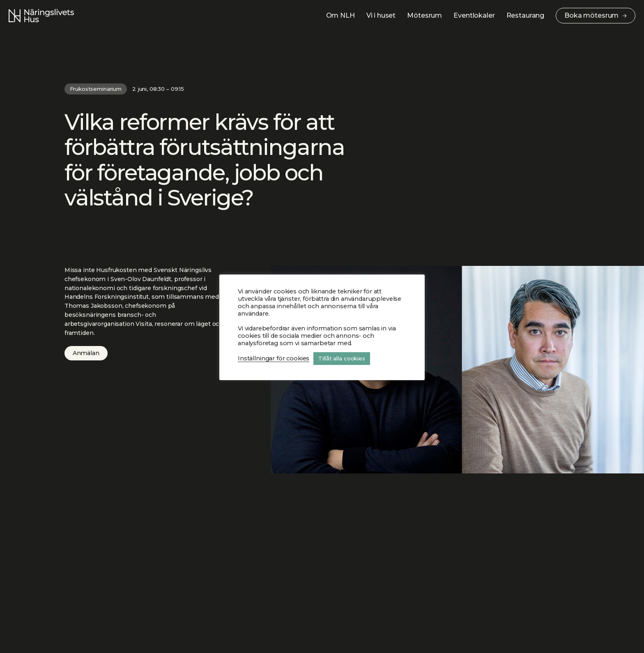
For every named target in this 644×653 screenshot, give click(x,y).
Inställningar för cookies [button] (274, 358)
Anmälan (86, 353)
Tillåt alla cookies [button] (342, 358)
